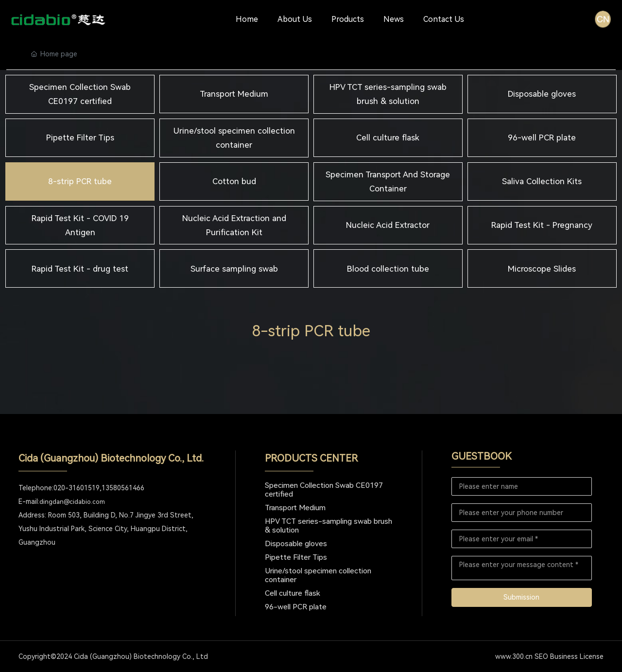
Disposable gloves (542, 94)
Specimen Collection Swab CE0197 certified (80, 94)
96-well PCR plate (542, 138)
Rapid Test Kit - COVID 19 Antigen (80, 225)
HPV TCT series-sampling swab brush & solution (388, 94)
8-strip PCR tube (80, 181)
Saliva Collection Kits (542, 181)
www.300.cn (514, 656)
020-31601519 (77, 488)
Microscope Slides (542, 269)
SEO (541, 656)
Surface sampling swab (234, 269)
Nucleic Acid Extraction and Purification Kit (234, 225)
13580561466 (123, 488)
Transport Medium (234, 94)
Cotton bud (234, 181)
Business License (577, 656)
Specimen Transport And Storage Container (388, 181)
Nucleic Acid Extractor (388, 225)
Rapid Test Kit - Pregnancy (542, 225)
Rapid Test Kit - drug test (80, 269)
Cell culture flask (388, 138)
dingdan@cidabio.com (72, 502)
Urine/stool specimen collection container (234, 138)
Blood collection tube (388, 269)
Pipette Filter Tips (80, 138)
